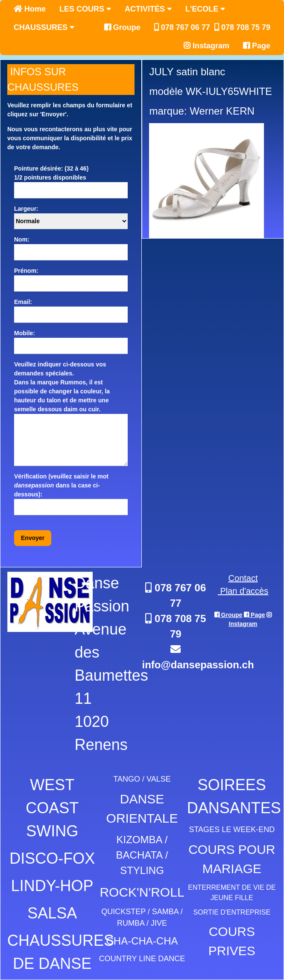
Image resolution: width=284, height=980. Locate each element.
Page (257, 46)
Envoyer (33, 538)
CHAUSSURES (44, 27)
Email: (23, 302)
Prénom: (26, 271)
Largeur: (26, 209)
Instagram (206, 46)
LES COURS (85, 9)
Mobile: (25, 333)
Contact (243, 578)
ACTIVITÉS (148, 9)
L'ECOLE (205, 9)
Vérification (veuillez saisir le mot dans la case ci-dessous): (61, 485)
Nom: (22, 239)
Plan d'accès (243, 591)
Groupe (122, 27)
